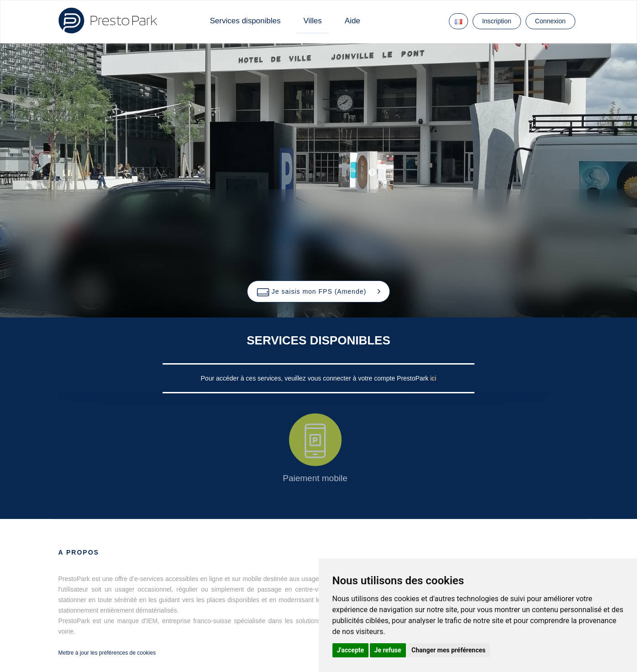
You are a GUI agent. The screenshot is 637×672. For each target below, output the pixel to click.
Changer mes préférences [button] (448, 650)
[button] (318, 291)
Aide (353, 21)
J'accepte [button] (351, 650)
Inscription (497, 21)
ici (433, 378)
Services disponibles (245, 21)
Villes (312, 21)
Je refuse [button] (388, 650)
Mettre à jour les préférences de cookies (107, 653)
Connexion (550, 21)
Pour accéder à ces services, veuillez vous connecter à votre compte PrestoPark (316, 378)
